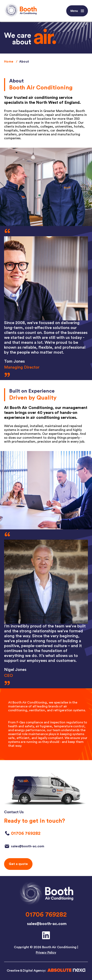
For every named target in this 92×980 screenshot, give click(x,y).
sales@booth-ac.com (47, 924)
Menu (78, 11)
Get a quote (18, 864)
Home (9, 62)
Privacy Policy (46, 953)
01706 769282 (46, 915)
